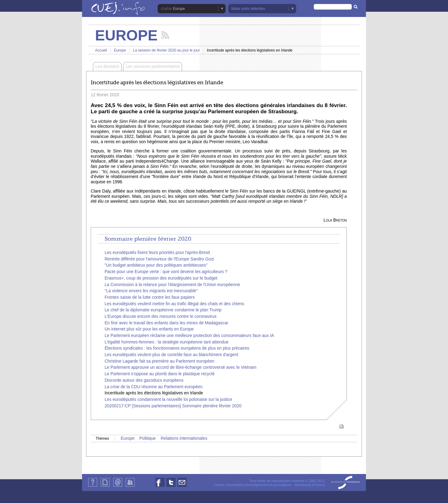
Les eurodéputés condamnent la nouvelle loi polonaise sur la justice (168, 399)
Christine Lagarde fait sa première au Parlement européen (160, 361)
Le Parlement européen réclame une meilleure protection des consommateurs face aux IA (189, 336)
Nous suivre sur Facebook (160, 487)
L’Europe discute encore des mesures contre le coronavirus (161, 316)
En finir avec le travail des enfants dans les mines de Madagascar (166, 323)
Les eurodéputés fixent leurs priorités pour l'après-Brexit (157, 253)
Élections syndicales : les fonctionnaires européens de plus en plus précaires (177, 348)
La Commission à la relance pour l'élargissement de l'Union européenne (172, 285)
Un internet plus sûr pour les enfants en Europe (149, 329)
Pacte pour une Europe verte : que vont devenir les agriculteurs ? (166, 272)
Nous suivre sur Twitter (171, 487)
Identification (130, 486)
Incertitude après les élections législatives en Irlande (154, 393)
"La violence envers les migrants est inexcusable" (151, 291)
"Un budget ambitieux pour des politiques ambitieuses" (156, 265)
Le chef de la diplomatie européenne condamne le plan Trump (163, 310)
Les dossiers (107, 67)
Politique (148, 438)
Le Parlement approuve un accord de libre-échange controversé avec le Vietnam (180, 367)
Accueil (101, 50)
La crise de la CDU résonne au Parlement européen (154, 387)
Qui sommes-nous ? (93, 486)
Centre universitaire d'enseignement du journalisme (253, 485)
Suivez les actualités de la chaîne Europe (165, 35)
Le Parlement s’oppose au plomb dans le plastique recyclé (160, 374)
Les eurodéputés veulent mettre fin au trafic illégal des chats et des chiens (174, 304)
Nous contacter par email (182, 487)
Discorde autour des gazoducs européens (144, 380)
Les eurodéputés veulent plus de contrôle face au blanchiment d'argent (171, 355)
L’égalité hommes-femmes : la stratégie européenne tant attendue (167, 342)
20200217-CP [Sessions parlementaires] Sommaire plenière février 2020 (173, 406)
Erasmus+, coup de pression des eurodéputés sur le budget (161, 278)
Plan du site (105, 486)
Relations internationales (184, 438)
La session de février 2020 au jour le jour (166, 50)
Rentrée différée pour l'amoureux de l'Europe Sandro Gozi (159, 259)
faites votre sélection (248, 9)
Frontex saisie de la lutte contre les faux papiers (150, 297)
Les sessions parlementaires (153, 67)
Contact (118, 486)
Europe (179, 9)
